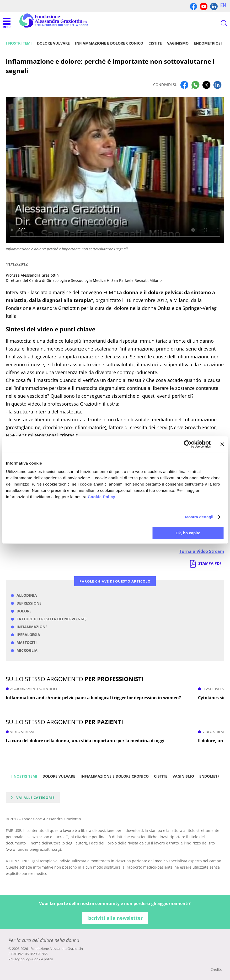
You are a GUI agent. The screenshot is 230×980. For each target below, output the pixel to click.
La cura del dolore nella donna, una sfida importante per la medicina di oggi (85, 741)
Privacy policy (19, 959)
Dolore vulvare (53, 43)
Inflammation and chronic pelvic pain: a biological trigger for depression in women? (93, 698)
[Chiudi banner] (222, 444)
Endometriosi (208, 43)
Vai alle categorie (35, 798)
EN (223, 5)
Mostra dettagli (199, 517)
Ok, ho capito (188, 533)
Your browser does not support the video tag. (115, 170)
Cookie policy (43, 959)
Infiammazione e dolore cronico (109, 43)
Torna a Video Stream (202, 551)
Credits (216, 970)
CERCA (220, 23)
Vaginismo (178, 43)
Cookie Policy (101, 497)
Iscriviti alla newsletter (115, 918)
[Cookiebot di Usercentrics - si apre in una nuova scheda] (188, 444)
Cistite (155, 43)
